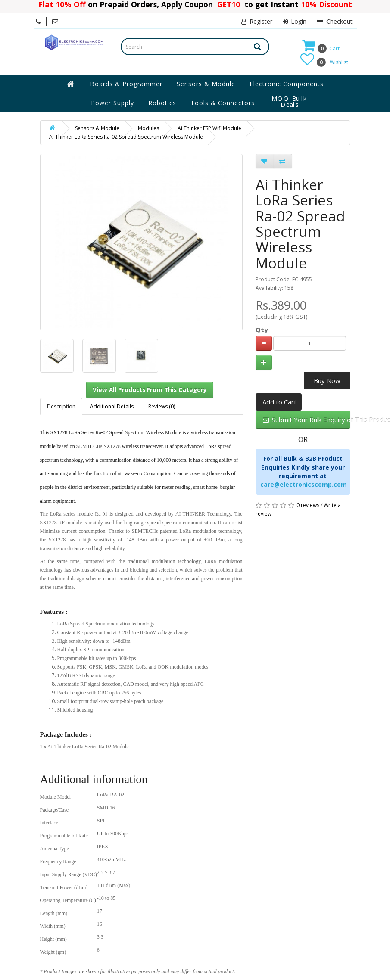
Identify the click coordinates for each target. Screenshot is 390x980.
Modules (148, 128)
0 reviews (308, 505)
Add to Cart (279, 402)
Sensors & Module (206, 84)
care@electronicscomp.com (304, 484)
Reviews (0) (162, 406)
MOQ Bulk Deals (290, 102)
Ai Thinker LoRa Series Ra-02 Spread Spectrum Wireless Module (126, 137)
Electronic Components (287, 84)
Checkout (335, 21)
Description (61, 406)
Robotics (162, 103)
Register (257, 21)
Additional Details (112, 406)
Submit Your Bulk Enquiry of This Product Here (307, 420)
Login (295, 21)
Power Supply (112, 103)
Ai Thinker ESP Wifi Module (209, 128)
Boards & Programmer (126, 84)
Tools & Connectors (223, 103)
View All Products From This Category (150, 390)
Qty (262, 330)
